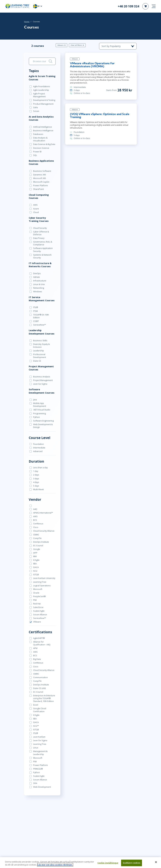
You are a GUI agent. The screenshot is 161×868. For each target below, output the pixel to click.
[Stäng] (156, 864)
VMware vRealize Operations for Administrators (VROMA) (92, 65)
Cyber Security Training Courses (39, 219)
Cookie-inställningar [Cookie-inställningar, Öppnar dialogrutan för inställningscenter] (108, 865)
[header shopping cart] (145, 6)
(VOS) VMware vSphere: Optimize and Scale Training (100, 116)
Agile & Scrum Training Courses (42, 78)
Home (27, 22)
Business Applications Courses (41, 162)
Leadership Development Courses (41, 329)
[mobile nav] (154, 6)
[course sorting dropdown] (118, 46)
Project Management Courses (41, 365)
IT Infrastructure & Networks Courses (40, 265)
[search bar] (42, 61)
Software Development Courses (41, 388)
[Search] (51, 61)
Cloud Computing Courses (39, 196)
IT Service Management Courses (42, 298)
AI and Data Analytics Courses (41, 118)
